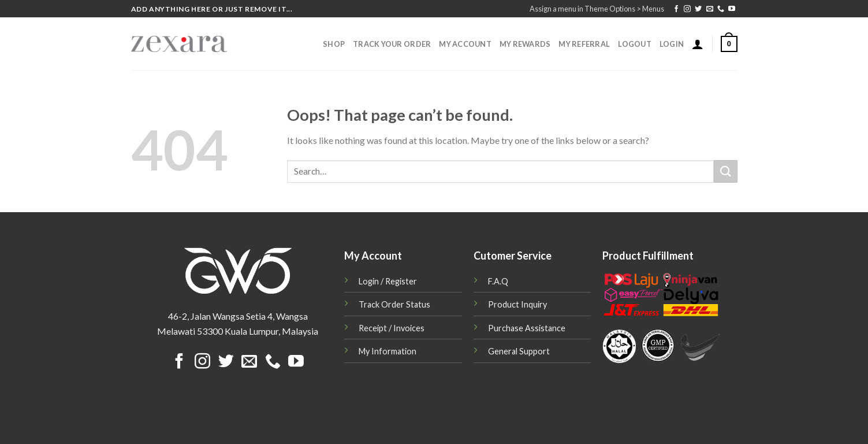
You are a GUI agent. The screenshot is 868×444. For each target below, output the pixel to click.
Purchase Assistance (527, 328)
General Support (519, 351)
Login (672, 44)
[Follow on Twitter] (698, 9)
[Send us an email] (710, 9)
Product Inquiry (517, 304)
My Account (465, 44)
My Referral (584, 44)
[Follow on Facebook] (676, 9)
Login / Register (388, 281)
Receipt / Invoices (392, 328)
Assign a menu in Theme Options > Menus (597, 9)
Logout (635, 44)
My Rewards (525, 44)
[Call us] (721, 9)
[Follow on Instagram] (687, 9)
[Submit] (725, 171)
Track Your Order (392, 44)
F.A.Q (498, 281)
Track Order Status (394, 304)
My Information (388, 351)
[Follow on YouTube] (732, 9)
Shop (334, 44)
